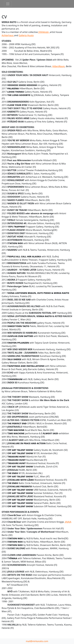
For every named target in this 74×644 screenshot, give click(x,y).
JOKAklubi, (44, 32)
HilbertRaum (59, 66)
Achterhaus (8, 35)
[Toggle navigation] (8, 4)
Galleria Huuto (26, 35)
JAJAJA (68, 522)
